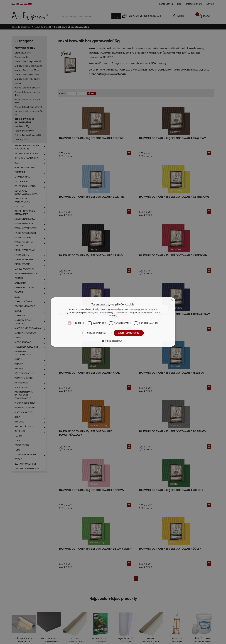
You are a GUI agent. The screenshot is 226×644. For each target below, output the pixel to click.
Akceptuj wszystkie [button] (129, 333)
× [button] (172, 301)
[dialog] (113, 322)
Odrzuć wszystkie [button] (97, 333)
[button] (113, 341)
